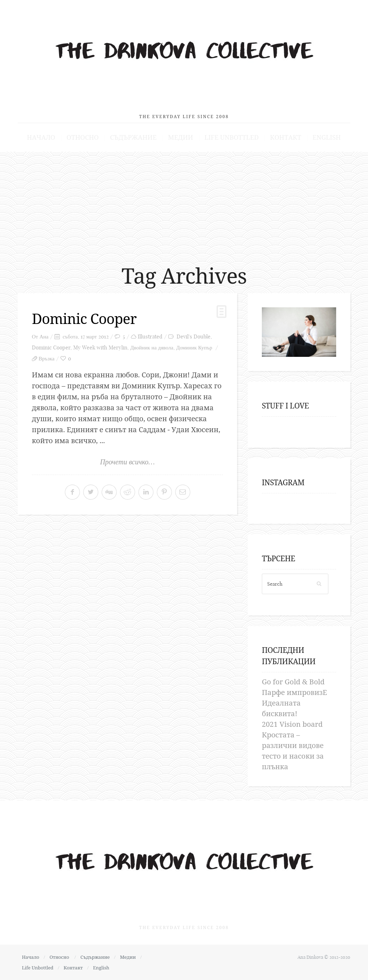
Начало (41, 137)
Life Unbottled (232, 137)
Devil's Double (194, 337)
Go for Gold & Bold (293, 682)
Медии (181, 137)
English (327, 137)
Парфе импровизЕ (294, 692)
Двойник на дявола (152, 347)
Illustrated (150, 337)
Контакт (286, 137)
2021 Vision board (292, 724)
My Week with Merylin (100, 347)
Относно (83, 137)
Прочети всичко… (128, 462)
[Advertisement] (184, 205)
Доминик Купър (194, 347)
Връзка (47, 358)
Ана (44, 337)
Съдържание (133, 137)
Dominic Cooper (84, 318)
